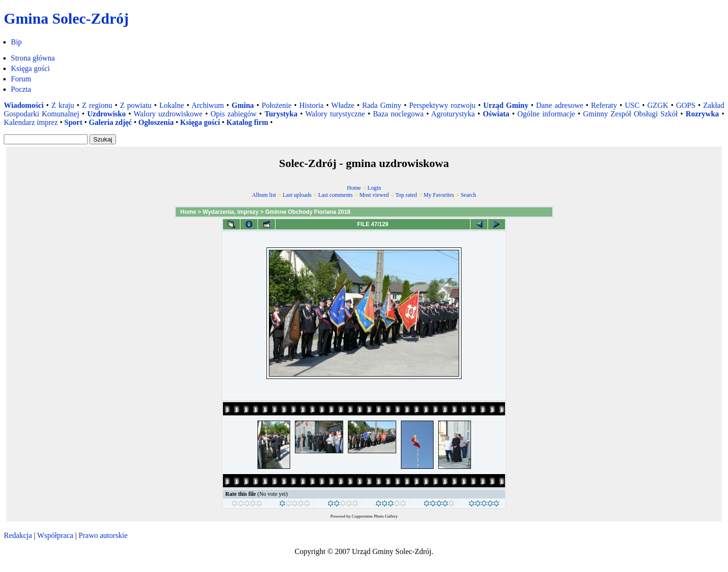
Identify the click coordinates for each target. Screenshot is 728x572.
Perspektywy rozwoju (442, 105)
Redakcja (18, 535)
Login (374, 188)
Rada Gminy (382, 105)
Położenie (277, 105)
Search (468, 195)
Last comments (335, 195)
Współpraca (55, 535)
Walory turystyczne (335, 114)
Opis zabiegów (234, 114)
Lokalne (171, 105)
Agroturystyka (453, 114)
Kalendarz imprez (31, 122)
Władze (343, 105)
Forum (21, 79)
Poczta (21, 89)
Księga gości (30, 68)
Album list (264, 195)
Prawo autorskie (103, 535)
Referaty (604, 105)
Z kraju (63, 105)
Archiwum (207, 105)
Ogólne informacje (546, 114)
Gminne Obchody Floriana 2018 (308, 212)
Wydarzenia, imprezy (231, 212)
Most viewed (374, 195)
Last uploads (297, 195)
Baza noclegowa (398, 114)
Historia (311, 105)
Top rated (406, 195)
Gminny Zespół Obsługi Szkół (630, 114)
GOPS (686, 105)
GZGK (657, 105)
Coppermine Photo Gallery (375, 516)
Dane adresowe (560, 105)
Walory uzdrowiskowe (168, 114)
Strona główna (33, 58)
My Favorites (439, 195)
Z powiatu (136, 105)
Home (354, 188)
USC (632, 105)
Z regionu (97, 105)
